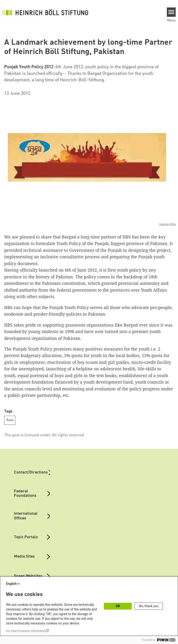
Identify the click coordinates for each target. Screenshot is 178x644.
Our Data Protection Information (26, 631)
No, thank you (149, 606)
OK (118, 606)
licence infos (168, 224)
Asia (10, 420)
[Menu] (171, 12)
